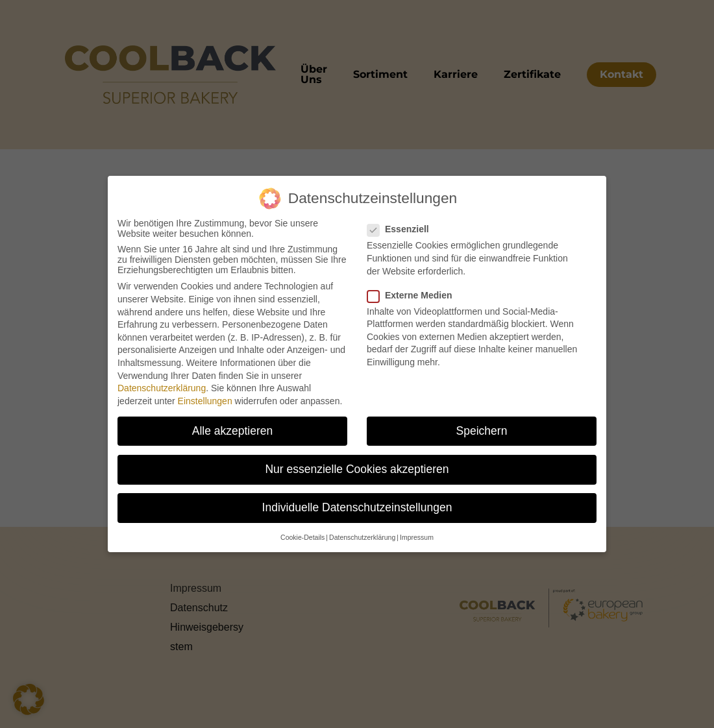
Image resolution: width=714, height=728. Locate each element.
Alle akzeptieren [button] (233, 431)
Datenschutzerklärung (162, 388)
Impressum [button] (417, 537)
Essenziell (403, 229)
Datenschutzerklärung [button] (362, 537)
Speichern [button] (482, 431)
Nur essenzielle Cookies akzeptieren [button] (357, 469)
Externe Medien (415, 295)
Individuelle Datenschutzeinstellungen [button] (357, 507)
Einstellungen (205, 401)
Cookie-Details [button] (302, 537)
